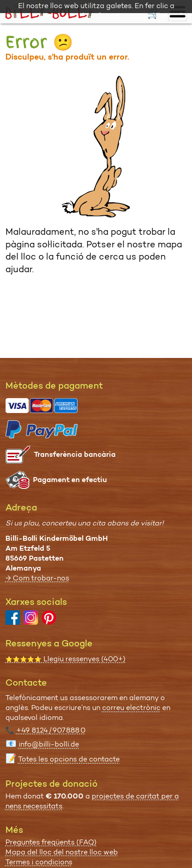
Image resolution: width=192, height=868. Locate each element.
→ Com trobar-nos (37, 578)
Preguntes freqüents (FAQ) (51, 842)
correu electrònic (131, 708)
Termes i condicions (39, 862)
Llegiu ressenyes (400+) (66, 659)
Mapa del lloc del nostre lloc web (62, 852)
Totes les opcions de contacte (69, 759)
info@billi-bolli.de (49, 744)
